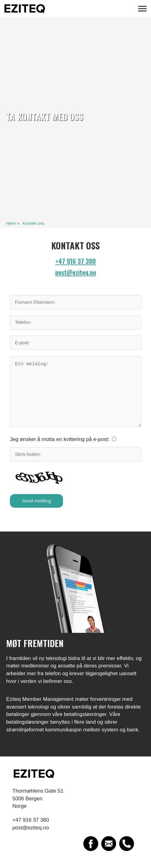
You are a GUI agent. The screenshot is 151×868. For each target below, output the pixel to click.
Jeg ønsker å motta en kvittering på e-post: (60, 439)
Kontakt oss (34, 223)
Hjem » (13, 223)
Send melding (36, 501)
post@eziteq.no (76, 272)
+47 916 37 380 (75, 261)
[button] (142, 9)
